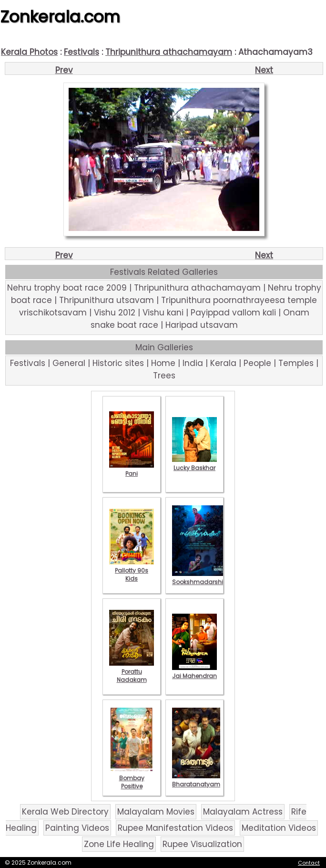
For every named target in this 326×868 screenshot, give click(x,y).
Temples (296, 363)
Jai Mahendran (194, 672)
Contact (309, 863)
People (257, 363)
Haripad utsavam (202, 325)
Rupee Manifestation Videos (175, 828)
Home (163, 363)
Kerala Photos (29, 52)
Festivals (81, 52)
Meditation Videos (279, 828)
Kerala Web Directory (65, 812)
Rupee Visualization (202, 844)
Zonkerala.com (60, 17)
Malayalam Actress (243, 812)
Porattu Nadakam (132, 672)
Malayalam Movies (156, 812)
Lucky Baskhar (194, 464)
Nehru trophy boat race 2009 (67, 288)
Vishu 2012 (115, 313)
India (193, 363)
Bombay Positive (132, 778)
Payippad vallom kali (233, 313)
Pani (132, 470)
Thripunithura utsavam (107, 300)
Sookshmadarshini (200, 578)
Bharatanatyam (196, 780)
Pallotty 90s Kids (132, 570)
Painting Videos (77, 828)
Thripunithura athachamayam (169, 52)
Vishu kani (163, 313)
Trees (164, 376)
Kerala (223, 363)
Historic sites (118, 363)
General (69, 363)
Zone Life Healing (119, 844)
